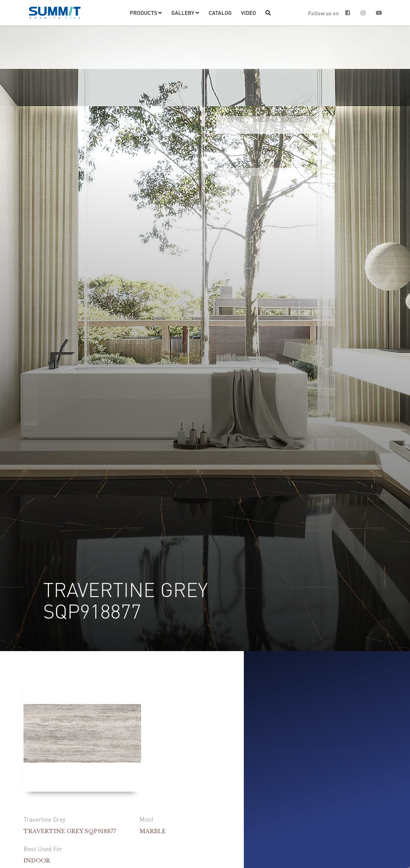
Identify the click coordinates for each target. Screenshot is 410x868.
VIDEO (249, 13)
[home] (55, 13)
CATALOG (220, 13)
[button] (146, 13)
